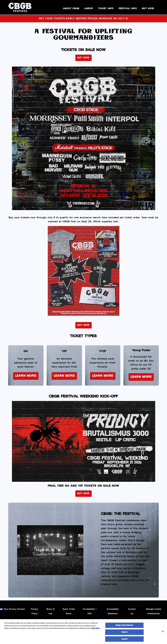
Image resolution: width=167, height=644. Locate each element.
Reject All (124, 633)
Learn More (26, 376)
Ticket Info (106, 9)
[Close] (163, 633)
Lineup (89, 9)
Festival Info (128, 9)
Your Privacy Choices (14, 609)
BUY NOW (148, 9)
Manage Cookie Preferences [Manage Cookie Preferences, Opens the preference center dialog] (124, 626)
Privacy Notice (95, 629)
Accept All (124, 640)
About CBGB (71, 9)
